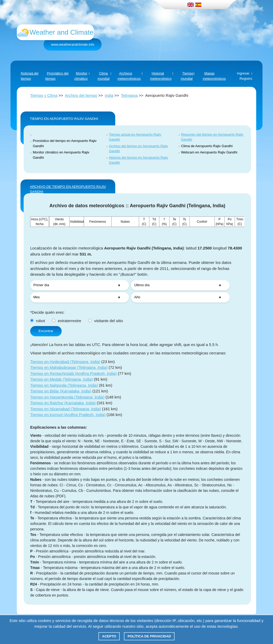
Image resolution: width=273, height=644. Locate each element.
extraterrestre (67, 321)
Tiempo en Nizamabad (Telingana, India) (66, 409)
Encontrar (46, 331)
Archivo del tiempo (81, 95)
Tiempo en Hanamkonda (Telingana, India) (67, 397)
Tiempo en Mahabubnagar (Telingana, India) (69, 367)
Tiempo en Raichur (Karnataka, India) (63, 403)
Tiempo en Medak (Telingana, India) (62, 379)
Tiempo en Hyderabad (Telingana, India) (65, 362)
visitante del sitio (106, 321)
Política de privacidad (149, 636)
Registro (246, 79)
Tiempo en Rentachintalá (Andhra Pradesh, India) (73, 373)
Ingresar (243, 73)
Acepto (109, 636)
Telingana (129, 95)
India (109, 95)
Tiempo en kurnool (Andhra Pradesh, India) (68, 415)
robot (38, 321)
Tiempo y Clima (44, 95)
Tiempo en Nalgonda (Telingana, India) (64, 385)
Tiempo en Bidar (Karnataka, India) (61, 391)
